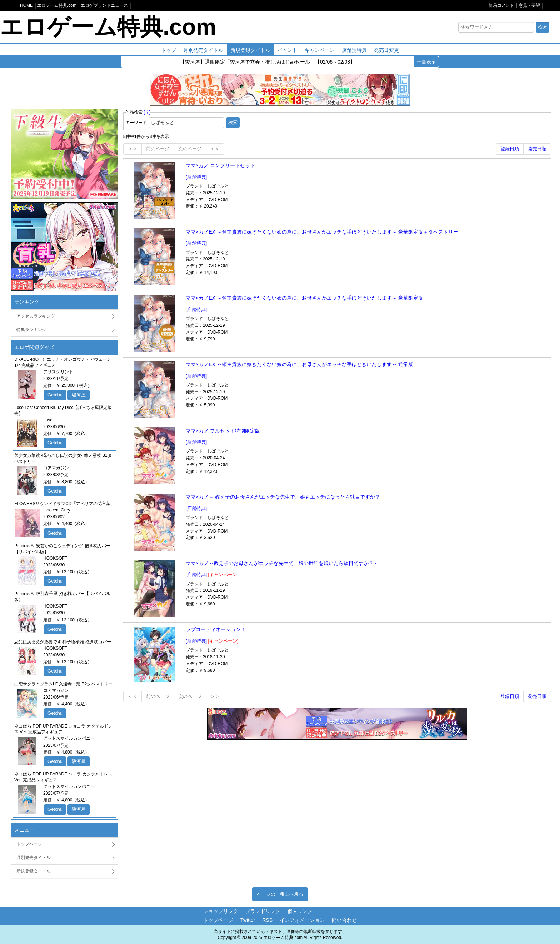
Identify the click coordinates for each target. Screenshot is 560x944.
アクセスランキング (36, 316)
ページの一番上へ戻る (280, 894)
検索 (542, 27)
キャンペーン (320, 50)
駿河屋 (79, 395)
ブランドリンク (263, 911)
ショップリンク (221, 911)
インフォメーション (302, 920)
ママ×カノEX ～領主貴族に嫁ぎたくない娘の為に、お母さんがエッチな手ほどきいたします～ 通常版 (299, 364)
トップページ (29, 844)
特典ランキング (31, 330)
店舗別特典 (354, 50)
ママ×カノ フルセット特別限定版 (223, 431)
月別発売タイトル (203, 50)
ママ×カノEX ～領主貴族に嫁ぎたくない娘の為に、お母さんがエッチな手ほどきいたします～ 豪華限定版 (304, 298)
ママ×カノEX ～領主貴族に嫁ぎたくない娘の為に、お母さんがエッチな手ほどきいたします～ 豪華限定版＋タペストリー (322, 232)
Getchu (55, 395)
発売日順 (537, 149)
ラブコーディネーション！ (216, 629)
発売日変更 (386, 50)
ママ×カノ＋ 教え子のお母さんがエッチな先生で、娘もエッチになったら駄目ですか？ (283, 497)
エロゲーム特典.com (108, 27)
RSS (267, 920)
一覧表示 (426, 62)
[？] (147, 112)
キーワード (136, 123)
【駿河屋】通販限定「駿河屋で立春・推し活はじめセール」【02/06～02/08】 (267, 63)
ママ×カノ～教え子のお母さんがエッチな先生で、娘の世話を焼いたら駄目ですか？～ (282, 563)
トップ (169, 50)
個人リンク (300, 911)
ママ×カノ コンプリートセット (220, 165)
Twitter (248, 920)
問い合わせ (344, 920)
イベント (287, 50)
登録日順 (510, 149)
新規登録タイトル (250, 50)
